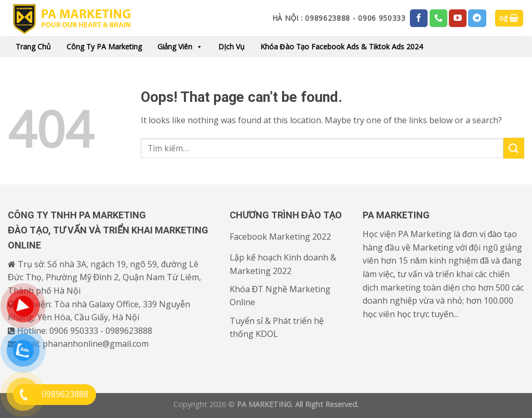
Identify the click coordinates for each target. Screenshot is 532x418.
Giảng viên (180, 47)
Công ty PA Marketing (104, 47)
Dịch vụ (231, 47)
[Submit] (514, 148)
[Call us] (438, 18)
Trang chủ (33, 47)
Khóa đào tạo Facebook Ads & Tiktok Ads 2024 (342, 47)
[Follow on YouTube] (458, 18)
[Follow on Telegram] (477, 18)
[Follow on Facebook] (419, 18)
